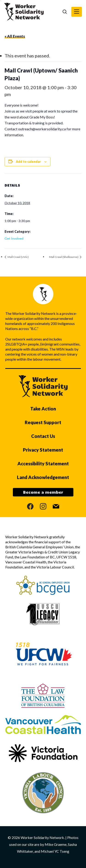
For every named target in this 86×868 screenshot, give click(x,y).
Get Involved (14, 238)
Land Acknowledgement (43, 477)
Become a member (43, 492)
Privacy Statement (43, 450)
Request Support (43, 422)
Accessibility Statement (43, 463)
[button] (77, 12)
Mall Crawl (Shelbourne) (64, 257)
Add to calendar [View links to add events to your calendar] (28, 162)
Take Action (43, 409)
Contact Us (43, 436)
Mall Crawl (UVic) (18, 257)
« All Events (15, 36)
